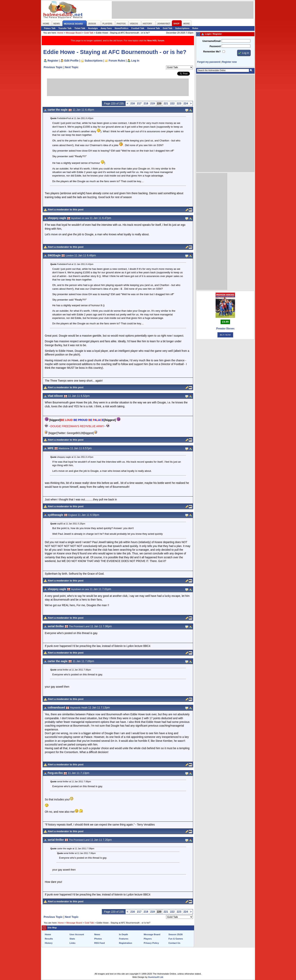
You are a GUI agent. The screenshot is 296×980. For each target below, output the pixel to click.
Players (148, 939)
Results (49, 939)
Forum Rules (117, 61)
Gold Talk (168, 28)
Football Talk (138, 28)
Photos (98, 939)
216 (133, 103)
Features (124, 939)
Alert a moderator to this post (66, 209)
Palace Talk (50, 28)
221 (166, 103)
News (97, 934)
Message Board (74, 33)
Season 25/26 (176, 934)
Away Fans (106, 28)
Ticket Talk (80, 28)
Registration (126, 943)
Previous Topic (53, 67)
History (49, 943)
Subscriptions (182, 28)
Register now (229, 62)
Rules (195, 28)
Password (215, 46)
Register (53, 61)
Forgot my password (209, 62)
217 (139, 103)
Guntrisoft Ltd (156, 977)
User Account (77, 934)
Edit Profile (72, 61)
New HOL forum (156, 41)
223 (179, 103)
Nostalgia (93, 28)
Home (60, 33)
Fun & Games (176, 939)
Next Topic (72, 67)
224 (186, 103)
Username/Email (211, 41)
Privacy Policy (151, 943)
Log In (135, 61)
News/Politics (122, 28)
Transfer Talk (65, 28)
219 (153, 103)
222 (172, 103)
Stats (72, 939)
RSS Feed (100, 943)
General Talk (154, 28)
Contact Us (174, 943)
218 (146, 103)
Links (72, 943)
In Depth (123, 934)
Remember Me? (212, 52)
